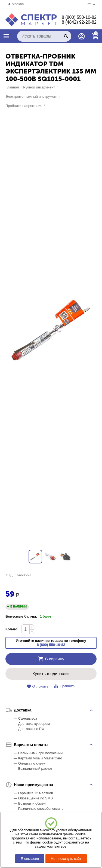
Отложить (38, 687)
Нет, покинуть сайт (66, 859)
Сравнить (64, 686)
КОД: (10, 575)
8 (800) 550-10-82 (79, 17)
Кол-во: (12, 629)
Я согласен (30, 859)
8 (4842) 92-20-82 (79, 22)
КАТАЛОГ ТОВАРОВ (7, 36)
